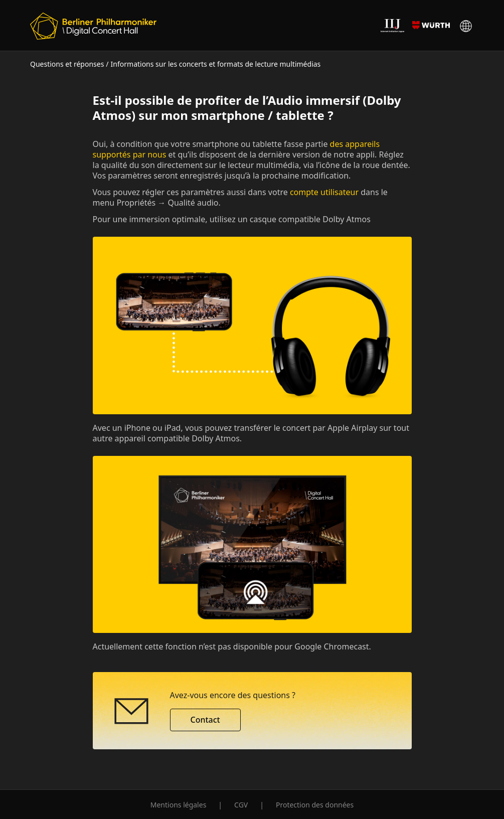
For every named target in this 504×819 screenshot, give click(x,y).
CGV (241, 805)
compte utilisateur (324, 192)
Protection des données (315, 805)
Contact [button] (205, 720)
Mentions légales (179, 805)
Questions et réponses (67, 64)
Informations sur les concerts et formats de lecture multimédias (216, 64)
